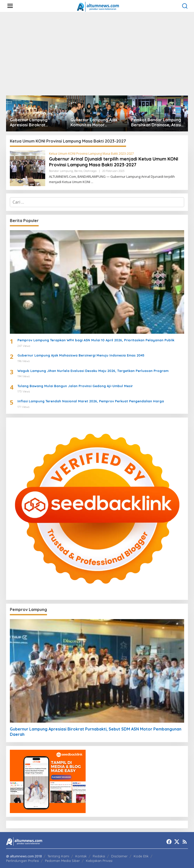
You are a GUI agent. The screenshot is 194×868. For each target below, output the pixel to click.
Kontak (81, 856)
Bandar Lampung (61, 171)
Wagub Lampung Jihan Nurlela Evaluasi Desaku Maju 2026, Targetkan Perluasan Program (93, 371)
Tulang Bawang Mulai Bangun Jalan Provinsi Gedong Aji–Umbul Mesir (75, 386)
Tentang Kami (58, 856)
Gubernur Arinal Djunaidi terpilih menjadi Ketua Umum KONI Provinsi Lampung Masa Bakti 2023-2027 (114, 162)
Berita (78, 171)
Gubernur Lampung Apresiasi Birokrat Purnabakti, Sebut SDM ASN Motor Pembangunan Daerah (35, 123)
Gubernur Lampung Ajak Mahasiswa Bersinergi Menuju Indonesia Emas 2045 (81, 355)
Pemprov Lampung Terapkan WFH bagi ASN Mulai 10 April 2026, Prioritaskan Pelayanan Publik (96, 340)
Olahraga (90, 171)
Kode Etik (141, 856)
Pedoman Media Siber (62, 861)
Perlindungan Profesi (22, 861)
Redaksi (99, 856)
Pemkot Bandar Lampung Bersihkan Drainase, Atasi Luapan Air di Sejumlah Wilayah (156, 123)
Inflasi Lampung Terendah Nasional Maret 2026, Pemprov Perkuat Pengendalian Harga (91, 401)
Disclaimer (119, 856)
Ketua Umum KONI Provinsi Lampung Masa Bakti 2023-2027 (91, 154)
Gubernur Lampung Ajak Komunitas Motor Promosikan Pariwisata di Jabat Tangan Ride (95, 123)
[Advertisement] (97, 54)
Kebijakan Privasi (99, 861)
